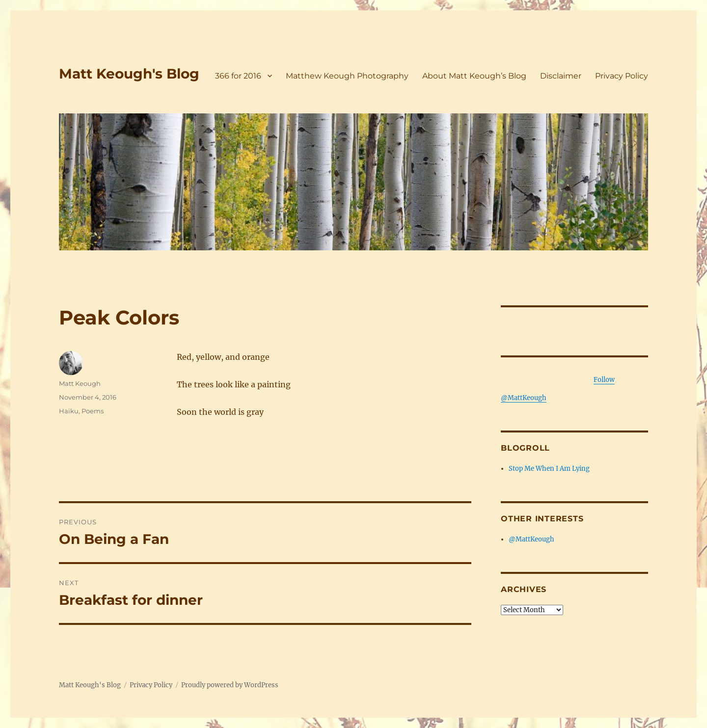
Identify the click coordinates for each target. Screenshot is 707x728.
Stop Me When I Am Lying (549, 469)
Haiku (69, 411)
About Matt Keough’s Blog (474, 76)
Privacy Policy (622, 76)
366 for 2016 (238, 76)
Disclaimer (561, 76)
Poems (93, 411)
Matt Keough (80, 383)
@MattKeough (531, 539)
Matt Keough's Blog (129, 74)
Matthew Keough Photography (347, 76)
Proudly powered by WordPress (230, 685)
